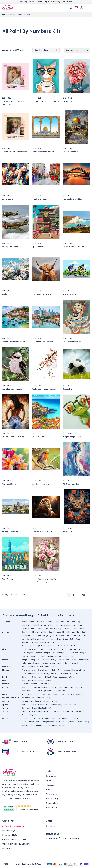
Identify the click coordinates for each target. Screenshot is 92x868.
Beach (32, 622)
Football (42, 708)
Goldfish (53, 646)
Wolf (53, 642)
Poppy (60, 673)
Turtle (66, 646)
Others (5, 718)
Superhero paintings (52, 725)
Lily (84, 670)
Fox (79, 632)
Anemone (26, 670)
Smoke (25, 725)
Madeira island (39, 437)
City (68, 622)
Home (5, 14)
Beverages (26, 677)
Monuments (83, 660)
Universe (77, 705)
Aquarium (26, 646)
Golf (49, 708)
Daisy (54, 670)
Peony (53, 673)
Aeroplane (26, 711)
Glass (24, 722)
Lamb (74, 635)
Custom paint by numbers (14, 839)
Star (65, 705)
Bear (24, 632)
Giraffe (85, 632)
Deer (73, 622)
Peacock (67, 653)
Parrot (59, 653)
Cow (45, 632)
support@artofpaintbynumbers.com (63, 838)
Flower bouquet (64, 670)
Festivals (6, 667)
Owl (46, 629)
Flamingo (62, 649)
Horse (57, 625)
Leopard (81, 635)
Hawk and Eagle (74, 649)
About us (50, 781)
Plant (66, 687)
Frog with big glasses (72, 437)
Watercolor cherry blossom (44, 389)
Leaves (75, 625)
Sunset (68, 629)
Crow (41, 649)
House (74, 660)
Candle (73, 718)
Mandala (51, 722)
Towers (60, 663)
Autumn (25, 701)
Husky (62, 635)
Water (72, 677)
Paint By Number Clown (73, 342)
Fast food (42, 677)
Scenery (79, 687)
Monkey (37, 639)
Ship (32, 715)
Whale (73, 646)
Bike (41, 711)
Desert (38, 687)
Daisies (5, 294)
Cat (56, 622)
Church (40, 660)
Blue (42, 622)
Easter (42, 667)
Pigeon (33, 656)
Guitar (51, 625)
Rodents (58, 639)
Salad (55, 677)
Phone (65, 722)
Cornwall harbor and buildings (15, 342)
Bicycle (35, 711)
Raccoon (49, 639)
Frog (46, 646)
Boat (46, 711)
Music (34, 629)
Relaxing (79, 722)
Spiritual (39, 725)
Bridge (24, 660)
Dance (38, 694)
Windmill (75, 663)
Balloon (25, 667)
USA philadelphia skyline (43, 342)
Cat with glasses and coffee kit (46, 101)
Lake (51, 687)
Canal (31, 687)
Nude (55, 694)
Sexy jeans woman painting (13, 437)
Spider (78, 639)
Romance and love (67, 694)
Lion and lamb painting (42, 532)
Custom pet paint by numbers (16, 844)
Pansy (47, 673)
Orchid (40, 673)
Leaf (37, 722)
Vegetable (63, 677)
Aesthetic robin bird (41, 484)
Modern (6, 684)
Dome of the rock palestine (44, 152)
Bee (23, 680)
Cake (34, 677)
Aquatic (6, 646)
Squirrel (25, 642)
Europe (49, 698)
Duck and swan (51, 649)
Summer (47, 701)
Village (67, 663)
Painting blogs (9, 830)
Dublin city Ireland (40, 199)
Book (58, 718)
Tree (74, 629)
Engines (58, 711)
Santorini (38, 663)
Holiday (31, 722)
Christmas (34, 667)
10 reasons (51, 785)
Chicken (34, 649)
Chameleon (37, 632)
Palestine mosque (70, 152)
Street (52, 663)
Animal (25, 622)
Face (33, 625)
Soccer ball (68, 389)
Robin (50, 656)
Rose (66, 673)
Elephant (25, 625)
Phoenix (25, 656)
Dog (78, 622)
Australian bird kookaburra (13, 389)
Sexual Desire (7, 199)
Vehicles (6, 711)
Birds (4, 649)
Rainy (32, 701)
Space (5, 705)
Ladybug (48, 680)
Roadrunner (42, 656)
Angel (24, 694)
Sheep (66, 639)
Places (5, 660)
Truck (37, 715)
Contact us (51, 776)
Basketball (26, 708)
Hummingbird (27, 653)
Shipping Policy (53, 803)
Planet (55, 705)
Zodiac (64, 725)
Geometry (34, 684)
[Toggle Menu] (87, 8)
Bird (38, 622)
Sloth (72, 639)
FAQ (48, 790)
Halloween (50, 667)
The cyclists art (69, 294)
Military (78, 711)
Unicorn (38, 642)
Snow (34, 691)
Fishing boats (68, 711)
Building (32, 660)
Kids (44, 694)
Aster (34, 670)
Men (50, 694)
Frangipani (77, 670)
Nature (40, 629)
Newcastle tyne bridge (73, 199)
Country (53, 660)
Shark (60, 646)
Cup (85, 718)
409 (83, 595)
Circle (62, 622)
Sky (61, 705)
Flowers (6, 670)
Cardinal (25, 649)
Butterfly (49, 622)
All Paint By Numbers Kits (13, 826)
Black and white (48, 718)
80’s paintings (34, 718)
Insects (5, 680)
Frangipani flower (9, 484)
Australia (41, 698)
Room (30, 663)
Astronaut (26, 705)
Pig (43, 639)
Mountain (26, 629)
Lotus (24, 673)
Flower (44, 625)
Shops (46, 663)
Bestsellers (7, 848)
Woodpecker (68, 656)
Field (60, 660)
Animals (6, 632)
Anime (24, 718)
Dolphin (34, 646)
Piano (72, 722)
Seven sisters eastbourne (74, 247)
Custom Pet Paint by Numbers (14, 152)
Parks (24, 663)
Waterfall (62, 691)
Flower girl (67, 101)
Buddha (65, 718)
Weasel (46, 642)
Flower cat (67, 532)
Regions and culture (11, 698)
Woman (81, 629)
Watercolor (45, 684)
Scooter (25, 715)
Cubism (25, 684)
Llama (29, 639)
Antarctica (26, 698)
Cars (52, 711)
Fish (38, 625)
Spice (31, 725)
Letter (43, 722)
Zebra (59, 642)
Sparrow (58, 656)
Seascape (26, 691)
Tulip (82, 673)
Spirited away (38, 247)
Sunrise (41, 691)
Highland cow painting (42, 294)
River (72, 687)
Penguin (83, 653)
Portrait (53, 629)
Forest (45, 687)
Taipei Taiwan (8, 579)
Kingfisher (39, 653)
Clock (80, 718)
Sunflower (74, 673)
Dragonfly (39, 680)
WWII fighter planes (10, 247)
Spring (39, 701)
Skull (86, 722)
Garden (66, 660)
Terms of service (54, 808)
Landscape (66, 625)
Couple (31, 694)
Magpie (47, 653)
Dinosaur (58, 632)
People (5, 694)
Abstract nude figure (72, 484)
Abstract (6, 622)
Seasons (6, 701)
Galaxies (41, 705)
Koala (68, 635)
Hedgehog (47, 635)
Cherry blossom (44, 670)
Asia (34, 698)
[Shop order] (77, 50)
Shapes (60, 629)
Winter (55, 701)
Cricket (35, 708)
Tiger (32, 642)
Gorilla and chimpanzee (31, 635)
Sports (5, 708)
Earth (34, 705)
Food (4, 677)
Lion (81, 625)
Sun (70, 705)
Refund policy (52, 799)
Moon (48, 705)
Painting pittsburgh (10, 532)
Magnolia (32, 673)
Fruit (49, 677)
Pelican (75, 653)
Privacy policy (52, 794)
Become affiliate (10, 835)
